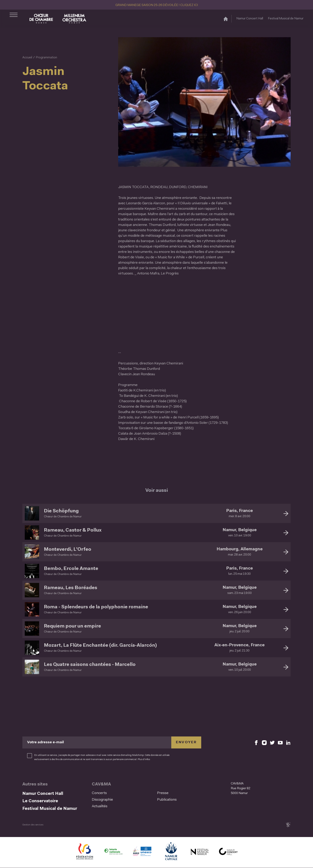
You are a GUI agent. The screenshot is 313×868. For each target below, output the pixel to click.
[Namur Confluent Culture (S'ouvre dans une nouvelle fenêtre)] (142, 852)
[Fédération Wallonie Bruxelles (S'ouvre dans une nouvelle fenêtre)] (85, 852)
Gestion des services (33, 825)
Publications (167, 800)
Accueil (27, 58)
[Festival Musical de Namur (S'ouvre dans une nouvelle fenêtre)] (200, 852)
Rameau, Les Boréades (71, 588)
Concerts (99, 793)
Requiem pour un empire (72, 626)
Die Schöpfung (61, 511)
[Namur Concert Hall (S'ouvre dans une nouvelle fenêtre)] (228, 852)
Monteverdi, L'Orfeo (68, 550)
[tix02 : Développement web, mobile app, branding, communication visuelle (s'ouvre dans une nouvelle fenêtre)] (288, 825)
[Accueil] (226, 19)
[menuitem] (123, 793)
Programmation (46, 58)
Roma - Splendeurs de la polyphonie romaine (96, 607)
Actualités (100, 806)
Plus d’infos (144, 759)
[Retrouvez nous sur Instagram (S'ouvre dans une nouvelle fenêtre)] (264, 743)
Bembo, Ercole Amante (71, 569)
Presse (163, 793)
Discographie (102, 800)
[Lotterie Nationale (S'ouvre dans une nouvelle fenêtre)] (113, 852)
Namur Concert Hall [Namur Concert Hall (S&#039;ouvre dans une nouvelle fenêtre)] (250, 19)
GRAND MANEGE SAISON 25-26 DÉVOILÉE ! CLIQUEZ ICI (157, 5)
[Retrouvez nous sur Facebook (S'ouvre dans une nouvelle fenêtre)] (256, 743)
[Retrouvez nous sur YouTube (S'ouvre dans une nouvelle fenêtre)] (280, 743)
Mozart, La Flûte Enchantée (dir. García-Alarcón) (100, 646)
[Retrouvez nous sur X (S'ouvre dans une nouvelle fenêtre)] (272, 743)
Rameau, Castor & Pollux (73, 530)
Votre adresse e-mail (46, 742)
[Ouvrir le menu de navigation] (14, 19)
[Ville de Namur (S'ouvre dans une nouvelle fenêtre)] (171, 852)
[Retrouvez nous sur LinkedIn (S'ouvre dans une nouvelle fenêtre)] (288, 743)
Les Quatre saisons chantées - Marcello (90, 665)
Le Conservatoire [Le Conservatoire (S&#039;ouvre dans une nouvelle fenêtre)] (40, 801)
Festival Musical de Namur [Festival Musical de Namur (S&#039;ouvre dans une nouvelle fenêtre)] (286, 19)
